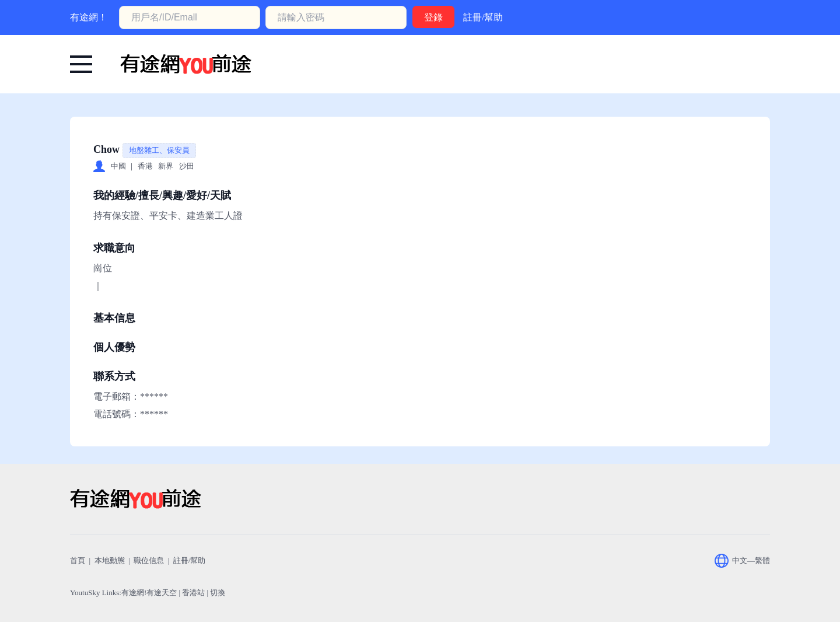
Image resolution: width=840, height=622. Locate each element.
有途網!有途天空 (149, 593)
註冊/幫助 (483, 17)
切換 (218, 593)
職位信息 (149, 560)
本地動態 (110, 560)
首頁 (78, 560)
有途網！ (89, 17)
